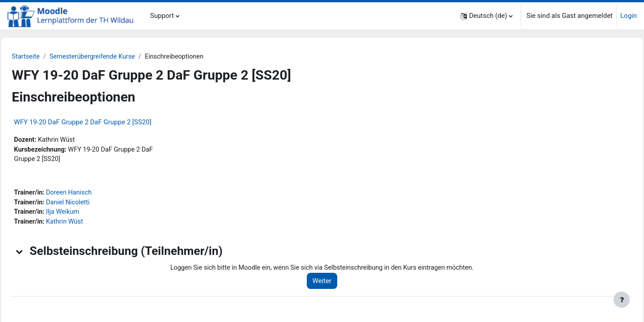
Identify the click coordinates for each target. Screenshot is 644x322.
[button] (487, 16)
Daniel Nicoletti (90, 204)
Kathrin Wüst (86, 225)
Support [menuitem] (162, 16)
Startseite (46, 57)
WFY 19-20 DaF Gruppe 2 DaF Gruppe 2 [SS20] (103, 123)
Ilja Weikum (84, 215)
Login (629, 16)
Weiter (337, 284)
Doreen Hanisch (91, 195)
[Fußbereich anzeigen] (622, 300)
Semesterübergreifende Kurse (115, 57)
